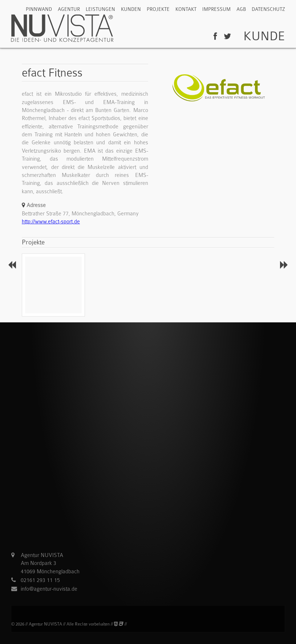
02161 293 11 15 (40, 580)
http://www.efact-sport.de (51, 222)
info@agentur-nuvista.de (49, 589)
